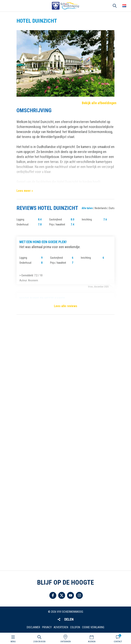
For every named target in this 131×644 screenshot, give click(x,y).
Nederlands (101, 208)
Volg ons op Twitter (62, 595)
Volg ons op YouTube (70, 595)
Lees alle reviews (66, 306)
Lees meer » (25, 191)
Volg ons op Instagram (79, 595)
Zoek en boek (39, 642)
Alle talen (87, 208)
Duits (112, 208)
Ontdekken (65, 642)
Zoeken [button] (115, 6)
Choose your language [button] (124, 6)
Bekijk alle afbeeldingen (99, 103)
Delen (69, 619)
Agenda (92, 642)
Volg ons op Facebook (53, 595)
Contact (118, 642)
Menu (13, 642)
